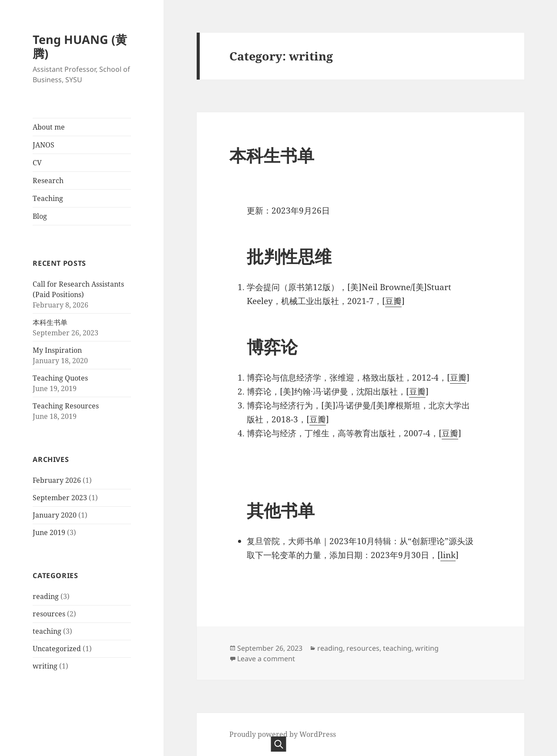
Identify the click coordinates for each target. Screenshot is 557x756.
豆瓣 (393, 301)
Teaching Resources (66, 406)
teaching (47, 631)
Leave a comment (266, 659)
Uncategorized (57, 649)
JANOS (44, 145)
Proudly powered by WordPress (283, 734)
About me (49, 127)
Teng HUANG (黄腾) (80, 46)
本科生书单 (50, 322)
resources (49, 614)
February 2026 (57, 480)
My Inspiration (57, 350)
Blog (40, 216)
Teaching (48, 198)
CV (37, 163)
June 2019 (49, 532)
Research (48, 181)
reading (46, 596)
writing (45, 666)
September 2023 (60, 498)
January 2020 (55, 515)
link (448, 555)
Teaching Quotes (60, 378)
